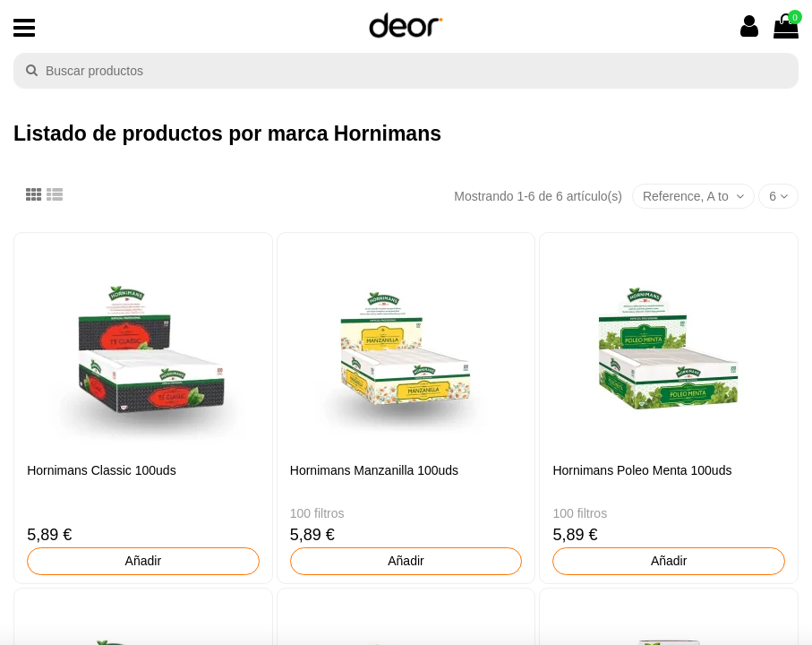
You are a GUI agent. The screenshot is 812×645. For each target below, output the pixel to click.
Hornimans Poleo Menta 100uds (642, 470)
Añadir (143, 561)
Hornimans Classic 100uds (102, 470)
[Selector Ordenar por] (693, 197)
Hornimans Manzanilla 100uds (374, 470)
